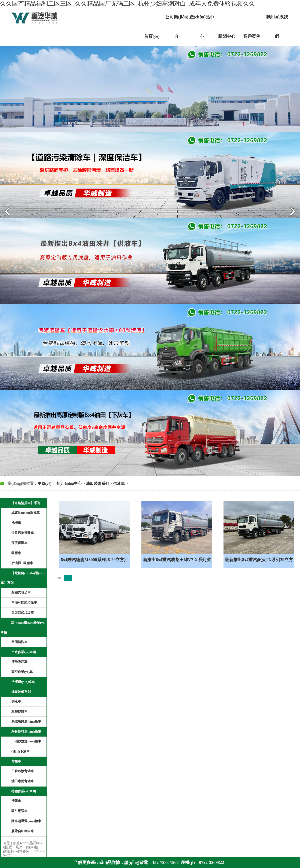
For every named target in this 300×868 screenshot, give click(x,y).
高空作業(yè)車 (22, 672)
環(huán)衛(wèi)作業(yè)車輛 (23, 628)
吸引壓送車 (19, 811)
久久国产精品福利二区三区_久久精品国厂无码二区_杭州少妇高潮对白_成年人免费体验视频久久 (127, 4)
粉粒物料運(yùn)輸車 (26, 732)
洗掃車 (16, 523)
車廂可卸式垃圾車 (24, 603)
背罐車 (16, 761)
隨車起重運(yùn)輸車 (26, 821)
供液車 (119, 484)
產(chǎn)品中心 (69, 484)
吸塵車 (16, 553)
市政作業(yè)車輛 (24, 652)
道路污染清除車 (23, 533)
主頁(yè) (44, 484)
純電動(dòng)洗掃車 (25, 513)
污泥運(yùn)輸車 (23, 682)
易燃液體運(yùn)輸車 (26, 722)
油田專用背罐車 (23, 781)
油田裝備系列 (97, 484)
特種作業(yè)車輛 (24, 791)
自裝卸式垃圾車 (23, 613)
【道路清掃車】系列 (26, 503)
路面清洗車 (19, 642)
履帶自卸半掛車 (23, 831)
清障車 (16, 801)
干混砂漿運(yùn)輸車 (26, 741)
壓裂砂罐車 (19, 711)
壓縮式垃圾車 (21, 592)
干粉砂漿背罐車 (23, 771)
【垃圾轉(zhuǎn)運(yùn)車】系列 (23, 578)
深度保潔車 (19, 543)
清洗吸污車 (19, 662)
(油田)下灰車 (20, 751)
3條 (59, 578)
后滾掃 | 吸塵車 (22, 563)
